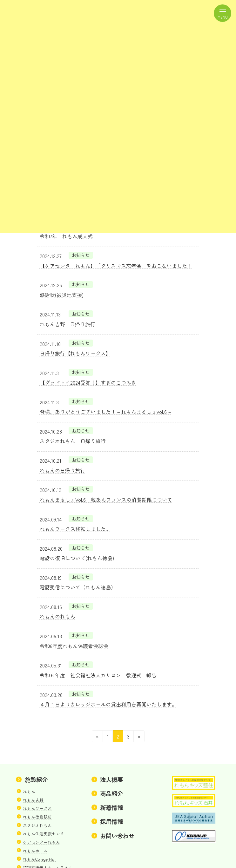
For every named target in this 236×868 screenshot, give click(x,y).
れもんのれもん (57, 616)
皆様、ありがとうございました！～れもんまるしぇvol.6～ (106, 412)
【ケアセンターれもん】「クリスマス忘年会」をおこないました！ (116, 266)
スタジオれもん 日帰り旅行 (73, 441)
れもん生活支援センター (46, 834)
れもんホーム (35, 850)
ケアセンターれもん (41, 842)
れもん (29, 791)
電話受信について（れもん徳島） (78, 587)
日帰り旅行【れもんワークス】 (75, 353)
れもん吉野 (33, 800)
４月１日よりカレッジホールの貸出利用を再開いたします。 (108, 704)
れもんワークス (37, 808)
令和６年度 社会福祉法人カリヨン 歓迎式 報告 (98, 675)
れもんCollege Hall (39, 859)
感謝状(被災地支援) (62, 295)
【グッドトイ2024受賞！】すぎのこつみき (88, 382)
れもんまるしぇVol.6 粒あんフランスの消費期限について (106, 500)
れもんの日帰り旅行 (63, 470)
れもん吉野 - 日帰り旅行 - (69, 324)
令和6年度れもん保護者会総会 (74, 646)
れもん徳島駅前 (37, 817)
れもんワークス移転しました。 (75, 529)
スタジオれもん (37, 825)
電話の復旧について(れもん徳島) (77, 558)
